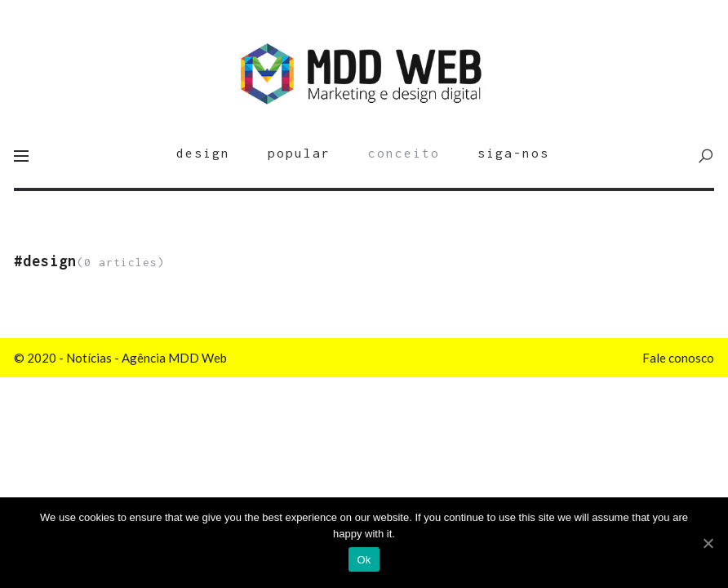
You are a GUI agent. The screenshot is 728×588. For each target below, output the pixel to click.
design (203, 153)
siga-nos (513, 153)
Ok (364, 560)
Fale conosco (678, 358)
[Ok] (708, 543)
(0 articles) (89, 263)
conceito (404, 153)
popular (299, 153)
